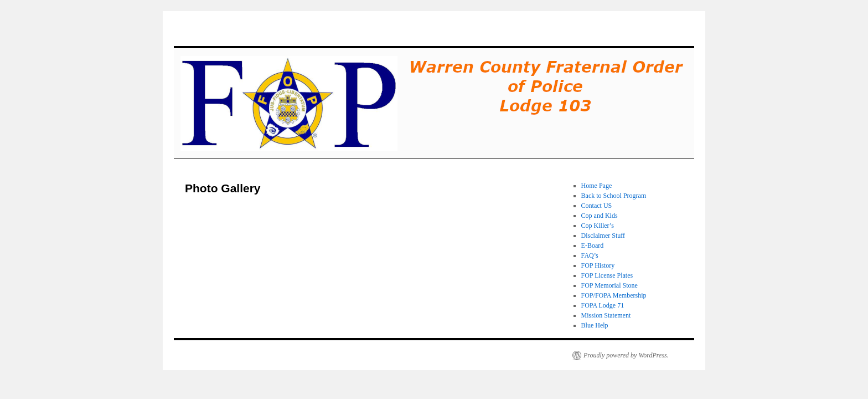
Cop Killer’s (598, 226)
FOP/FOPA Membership (614, 295)
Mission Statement (606, 315)
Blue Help (595, 325)
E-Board (593, 245)
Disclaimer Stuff (603, 236)
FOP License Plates (607, 275)
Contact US (597, 206)
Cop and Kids (600, 216)
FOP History (598, 265)
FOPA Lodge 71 (603, 305)
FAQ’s (590, 255)
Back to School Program (614, 196)
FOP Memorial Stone (609, 285)
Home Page (597, 186)
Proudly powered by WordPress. (626, 355)
